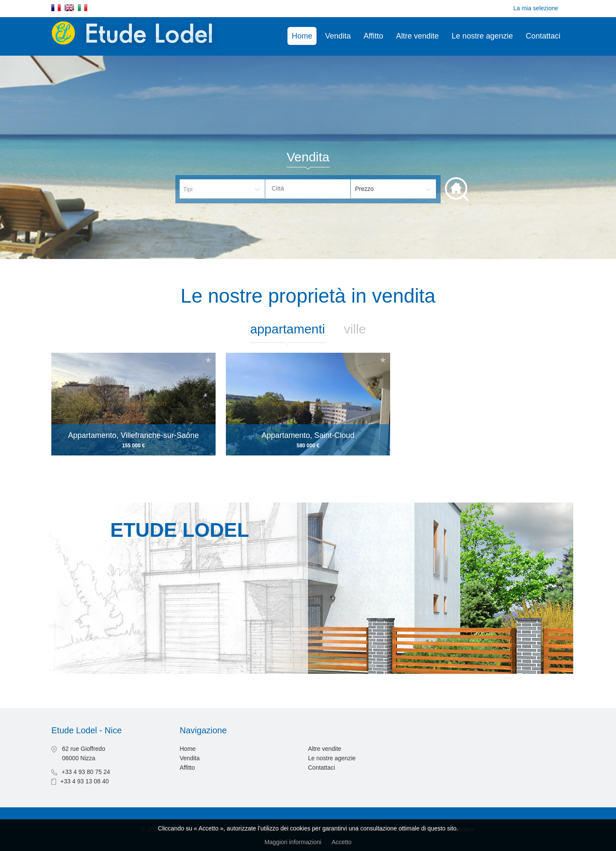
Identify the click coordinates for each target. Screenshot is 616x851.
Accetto (342, 842)
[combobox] (308, 189)
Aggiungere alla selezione (208, 360)
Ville (355, 329)
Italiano (83, 8)
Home (302, 36)
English (69, 8)
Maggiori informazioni (293, 842)
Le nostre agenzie (482, 36)
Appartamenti (288, 329)
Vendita (338, 36)
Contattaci (543, 36)
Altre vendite (418, 36)
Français (56, 8)
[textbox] (314, 188)
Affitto (373, 36)
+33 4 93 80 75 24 (86, 772)
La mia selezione (536, 8)
